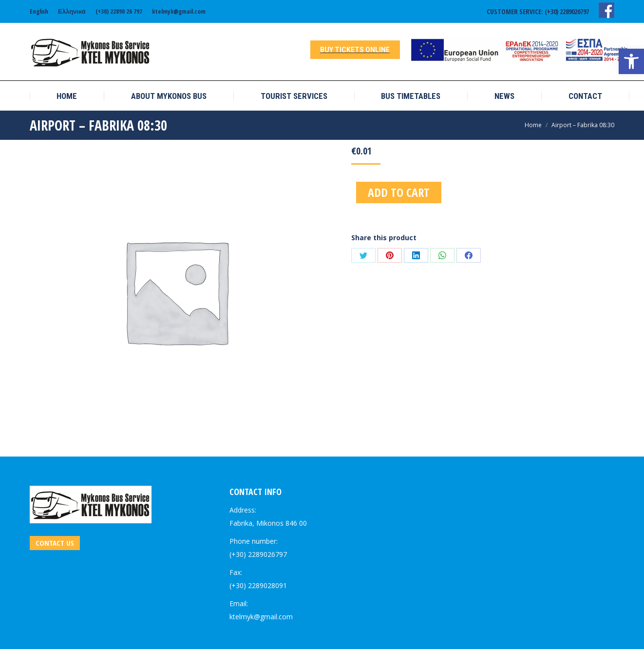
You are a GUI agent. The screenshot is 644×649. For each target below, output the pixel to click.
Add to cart (399, 192)
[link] (631, 61)
